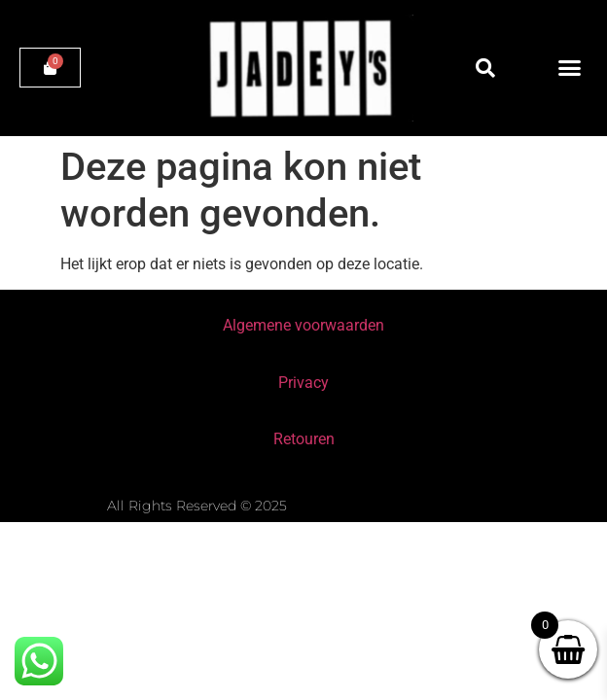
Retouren (304, 439)
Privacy (303, 383)
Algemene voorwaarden (303, 325)
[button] (485, 68)
